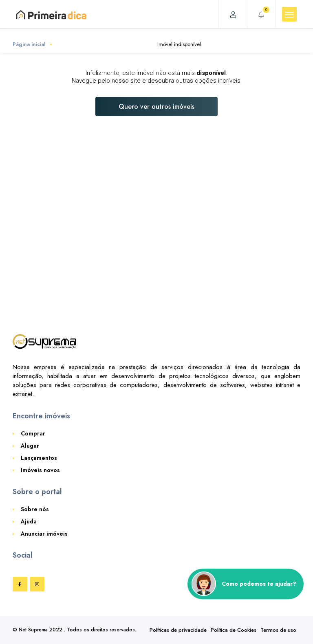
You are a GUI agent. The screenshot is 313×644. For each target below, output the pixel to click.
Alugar (30, 446)
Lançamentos (39, 458)
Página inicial (29, 44)
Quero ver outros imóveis (156, 107)
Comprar (33, 433)
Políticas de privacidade (178, 630)
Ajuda (29, 521)
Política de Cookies (234, 630)
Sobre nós (35, 509)
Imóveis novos (40, 470)
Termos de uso (278, 630)
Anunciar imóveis (44, 534)
